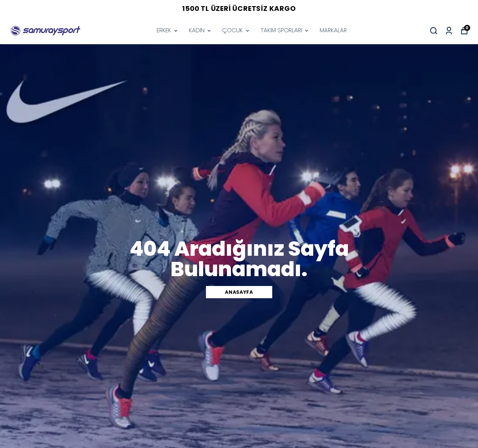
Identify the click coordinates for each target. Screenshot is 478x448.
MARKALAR (333, 30)
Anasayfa (239, 292)
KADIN (200, 30)
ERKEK (168, 30)
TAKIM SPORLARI (285, 30)
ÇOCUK (236, 30)
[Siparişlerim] (449, 31)
